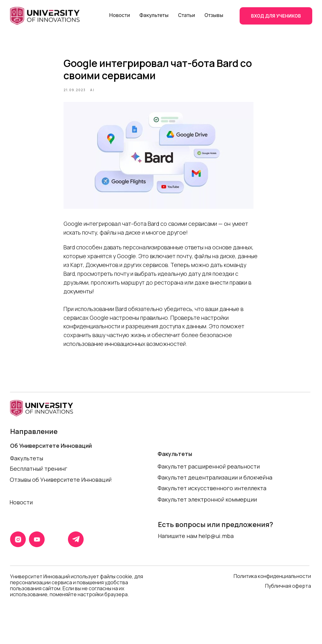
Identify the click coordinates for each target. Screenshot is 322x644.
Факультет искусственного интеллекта (212, 496)
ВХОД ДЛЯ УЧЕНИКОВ (276, 16)
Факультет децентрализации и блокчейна (215, 486)
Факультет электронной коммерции (207, 508)
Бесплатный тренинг (39, 477)
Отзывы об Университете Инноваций (61, 488)
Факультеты (154, 15)
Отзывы (214, 15)
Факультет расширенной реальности (209, 475)
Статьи (186, 15)
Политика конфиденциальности (272, 584)
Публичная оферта (289, 594)
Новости (119, 15)
